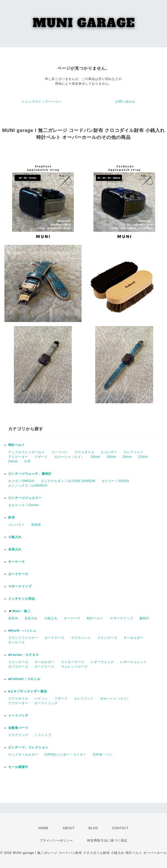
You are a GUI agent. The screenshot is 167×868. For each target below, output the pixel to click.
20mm (127, 457)
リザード (41, 457)
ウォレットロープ (74, 667)
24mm (13, 461)
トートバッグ (18, 715)
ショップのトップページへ (42, 102)
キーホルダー (134, 638)
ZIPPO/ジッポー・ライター (65, 755)
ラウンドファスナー (23, 638)
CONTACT (120, 828)
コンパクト (17, 525)
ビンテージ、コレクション (28, 747)
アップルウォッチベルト (27, 452)
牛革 (28, 461)
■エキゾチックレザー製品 (28, 691)
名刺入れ (15, 549)
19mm (111, 457)
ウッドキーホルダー (23, 755)
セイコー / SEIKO (115, 481)
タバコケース (18, 667)
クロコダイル (84, 452)
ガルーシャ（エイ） (69, 457)
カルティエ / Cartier (24, 505)
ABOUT (68, 828)
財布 (12, 517)
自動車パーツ (18, 728)
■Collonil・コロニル (24, 679)
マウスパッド (81, 638)
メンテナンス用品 (22, 599)
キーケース (17, 562)
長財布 (36, 525)
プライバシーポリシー (56, 840)
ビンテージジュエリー (25, 498)
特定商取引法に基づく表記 (107, 840)
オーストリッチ (46, 703)
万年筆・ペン (103, 755)
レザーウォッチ (102, 662)
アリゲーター (18, 457)
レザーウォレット (134, 662)
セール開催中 (18, 767)
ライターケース (73, 662)
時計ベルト (17, 445)
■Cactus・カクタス (24, 655)
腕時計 (144, 618)
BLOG (93, 828)
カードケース (18, 574)
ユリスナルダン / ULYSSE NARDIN (68, 481)
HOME (43, 828)
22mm (143, 457)
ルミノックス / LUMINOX (28, 486)
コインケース (107, 638)
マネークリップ (20, 586)
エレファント (134, 452)
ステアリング (18, 735)
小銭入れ (15, 537)
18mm (95, 457)
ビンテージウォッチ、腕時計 (30, 474)
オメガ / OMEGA (21, 481)
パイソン (41, 699)
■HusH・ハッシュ (22, 631)
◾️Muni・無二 (19, 611)
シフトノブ (43, 735)
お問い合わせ (125, 102)
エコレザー (109, 452)
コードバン (60, 452)
